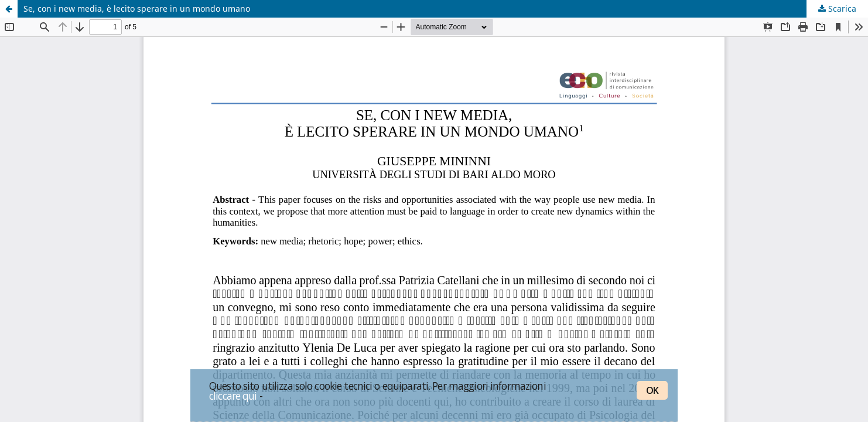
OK (652, 390)
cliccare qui (233, 396)
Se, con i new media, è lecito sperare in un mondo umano (137, 8)
